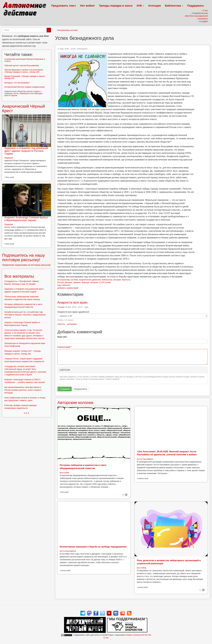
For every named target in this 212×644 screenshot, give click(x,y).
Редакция (9, 158)
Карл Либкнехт (64, 285)
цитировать (72, 324)
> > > (27, 413)
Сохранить (64, 389)
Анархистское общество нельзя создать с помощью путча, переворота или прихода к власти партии (24, 93)
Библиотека (174, 6)
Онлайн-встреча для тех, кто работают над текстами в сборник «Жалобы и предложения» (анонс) (25, 315)
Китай (108, 282)
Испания (94, 282)
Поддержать (196, 6)
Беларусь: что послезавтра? (17, 83)
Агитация (154, 6)
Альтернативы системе (67, 30)
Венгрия (68, 282)
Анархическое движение (90, 280)
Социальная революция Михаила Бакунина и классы (25, 60)
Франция (85, 282)
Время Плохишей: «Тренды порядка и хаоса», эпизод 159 (25, 77)
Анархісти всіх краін (73, 302)
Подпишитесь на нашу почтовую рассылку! (23, 257)
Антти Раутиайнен (145, 459)
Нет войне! (88, 6)
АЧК (140, 6)
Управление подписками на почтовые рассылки (26, 265)
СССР (102, 282)
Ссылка (61, 307)
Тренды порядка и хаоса (116, 6)
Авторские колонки (75, 403)
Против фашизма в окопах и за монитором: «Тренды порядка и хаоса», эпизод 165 (24, 71)
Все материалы (19, 276)
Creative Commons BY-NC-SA (138, 635)
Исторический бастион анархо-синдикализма (24, 87)
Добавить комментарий (68, 288)
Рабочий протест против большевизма (22, 65)
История (117, 280)
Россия (61, 282)
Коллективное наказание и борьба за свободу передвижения (93, 547)
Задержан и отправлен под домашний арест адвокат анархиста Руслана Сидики (26, 151)
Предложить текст (64, 6)
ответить (61, 324)
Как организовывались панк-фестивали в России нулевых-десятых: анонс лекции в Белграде (23, 390)
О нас (106, 638)
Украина (77, 282)
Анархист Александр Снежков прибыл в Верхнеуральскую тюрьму (26, 219)
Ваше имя (62, 337)
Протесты (126, 280)
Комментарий (65, 347)
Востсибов (64, 473)
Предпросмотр (81, 389)
